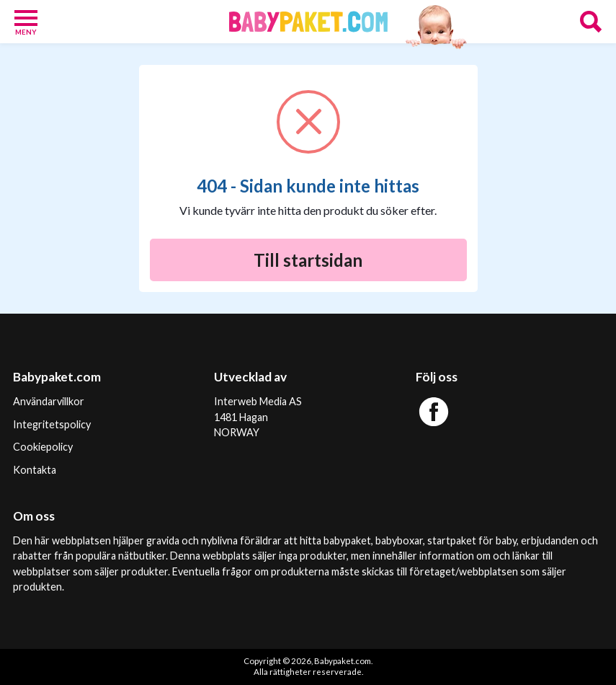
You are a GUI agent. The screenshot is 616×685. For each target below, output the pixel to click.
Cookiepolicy (43, 447)
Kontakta (35, 470)
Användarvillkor (49, 401)
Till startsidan (308, 260)
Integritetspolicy (52, 424)
